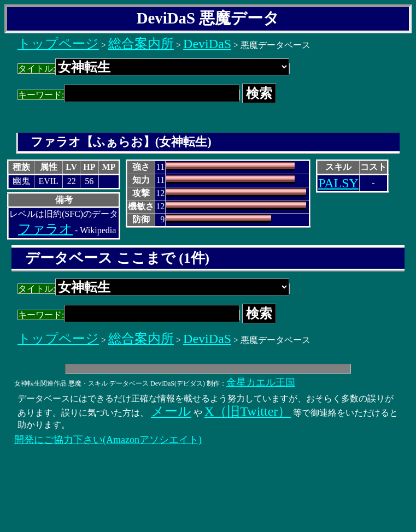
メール (171, 411)
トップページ (58, 44)
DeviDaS (207, 44)
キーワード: (129, 95)
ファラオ (45, 229)
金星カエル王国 (261, 382)
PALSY (338, 183)
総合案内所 (141, 44)
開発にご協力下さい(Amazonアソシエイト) (108, 440)
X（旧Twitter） (248, 411)
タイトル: (154, 69)
